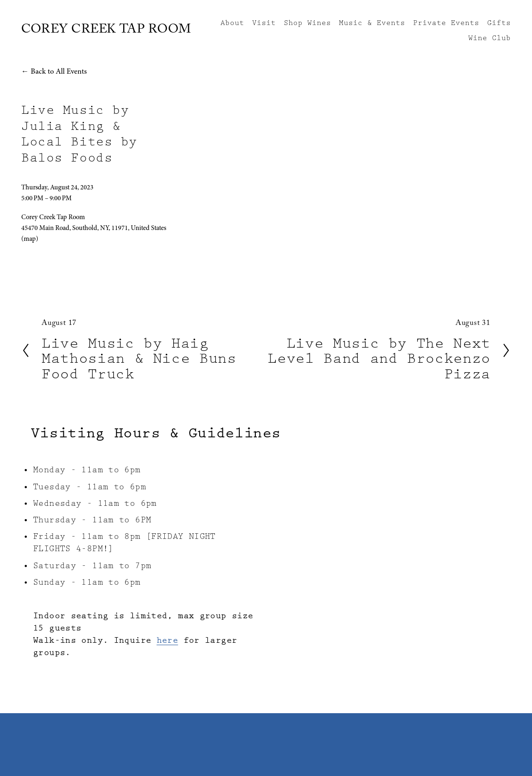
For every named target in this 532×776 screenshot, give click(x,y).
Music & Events (372, 23)
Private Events (446, 23)
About (232, 23)
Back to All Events (59, 71)
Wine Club (490, 38)
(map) (30, 239)
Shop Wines (307, 23)
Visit (264, 23)
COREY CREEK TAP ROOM (106, 31)
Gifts (499, 23)
